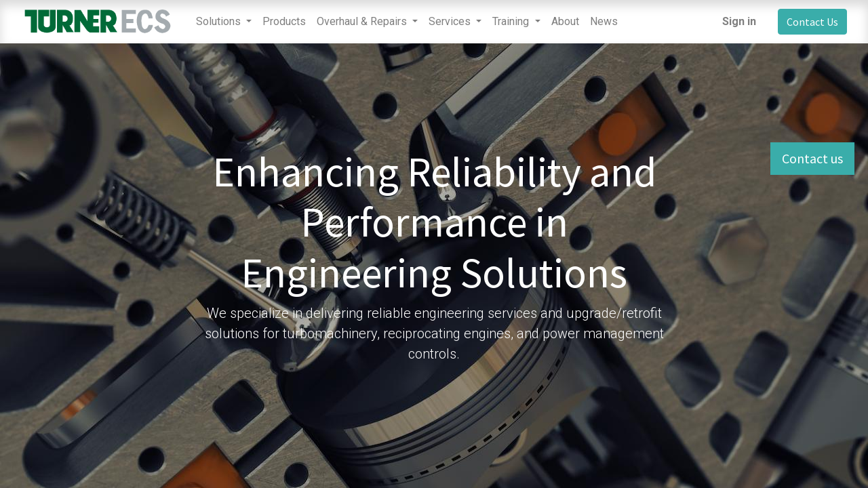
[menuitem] (284, 22)
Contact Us (812, 22)
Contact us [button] (812, 158)
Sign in (739, 21)
